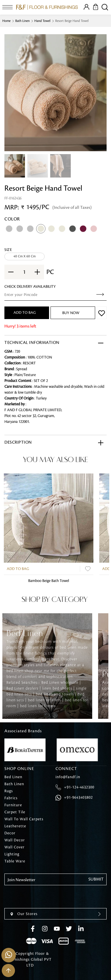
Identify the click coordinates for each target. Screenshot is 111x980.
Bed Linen (13, 777)
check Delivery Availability (30, 287)
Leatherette (15, 826)
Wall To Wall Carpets (24, 819)
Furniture (13, 805)
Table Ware (15, 861)
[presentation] (49, 897)
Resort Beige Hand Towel (72, 21)
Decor (10, 833)
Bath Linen (22, 21)
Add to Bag (18, 569)
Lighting (12, 854)
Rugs (9, 791)
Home (6, 21)
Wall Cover (15, 847)
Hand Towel (42, 21)
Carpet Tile (15, 812)
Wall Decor (15, 840)
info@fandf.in (68, 777)
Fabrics (11, 798)
